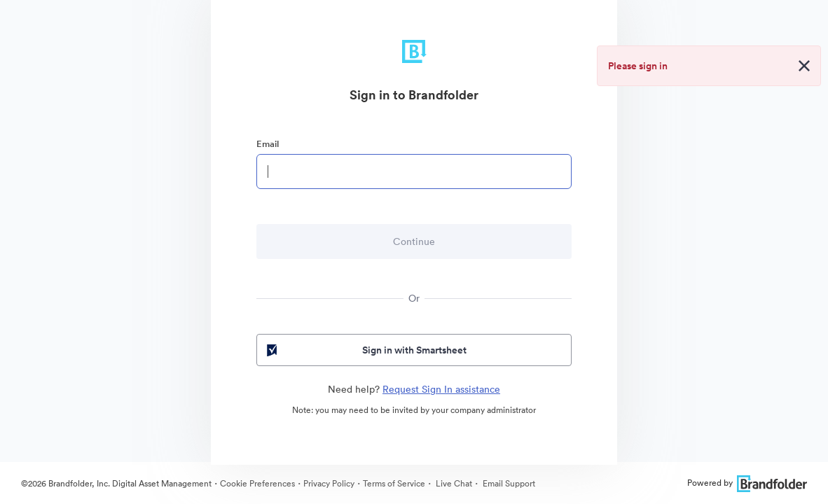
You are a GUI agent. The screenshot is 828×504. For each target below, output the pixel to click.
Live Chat (453, 483)
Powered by (747, 483)
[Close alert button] (804, 66)
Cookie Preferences (257, 483)
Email (268, 144)
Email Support (508, 483)
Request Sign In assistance (441, 389)
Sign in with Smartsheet (365, 350)
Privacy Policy (329, 483)
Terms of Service (394, 483)
